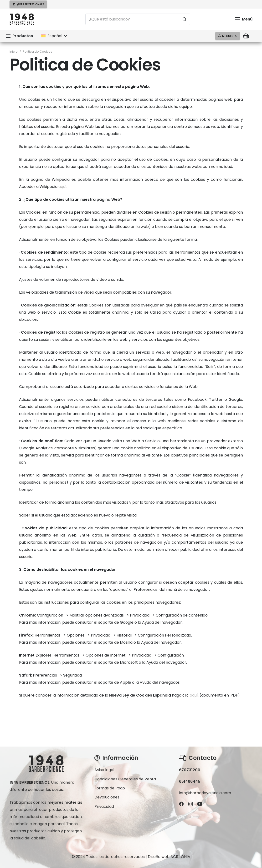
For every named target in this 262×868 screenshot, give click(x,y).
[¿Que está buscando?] (138, 19)
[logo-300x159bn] (22, 19)
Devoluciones (107, 797)
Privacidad (104, 806)
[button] (244, 19)
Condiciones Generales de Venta (125, 779)
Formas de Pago (110, 788)
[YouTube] (200, 804)
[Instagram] (190, 804)
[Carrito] (246, 36)
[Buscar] (185, 19)
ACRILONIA (180, 857)
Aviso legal (104, 770)
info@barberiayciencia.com (205, 793)
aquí (62, 187)
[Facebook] (181, 804)
